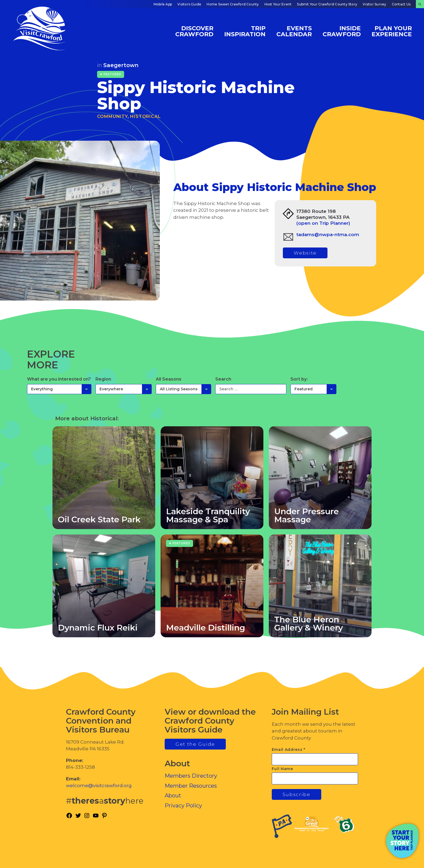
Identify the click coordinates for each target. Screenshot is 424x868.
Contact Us (401, 4)
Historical (145, 116)
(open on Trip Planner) (323, 223)
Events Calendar (294, 31)
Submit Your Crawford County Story (327, 4)
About (173, 796)
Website (305, 253)
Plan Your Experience (392, 31)
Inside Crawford (342, 31)
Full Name (282, 769)
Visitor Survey (374, 4)
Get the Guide (195, 744)
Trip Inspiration (245, 31)
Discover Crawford (194, 31)
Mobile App (163, 4)
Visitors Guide (189, 4)
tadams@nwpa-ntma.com (328, 235)
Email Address (289, 750)
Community (112, 116)
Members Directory (191, 776)
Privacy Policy (183, 806)
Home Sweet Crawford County (233, 4)
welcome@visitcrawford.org (99, 786)
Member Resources (191, 786)
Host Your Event (278, 4)
